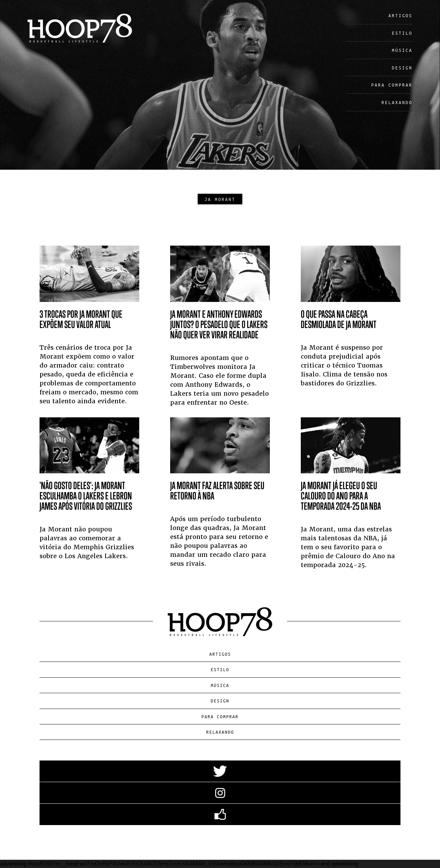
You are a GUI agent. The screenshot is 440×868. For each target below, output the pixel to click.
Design (402, 67)
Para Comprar (392, 85)
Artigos (400, 15)
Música (402, 50)
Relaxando (397, 102)
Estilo (402, 33)
